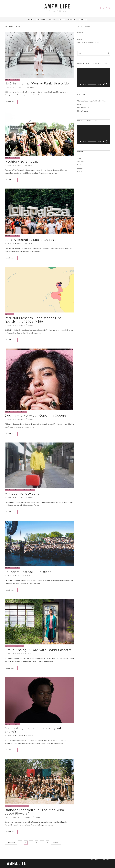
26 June (20, 419)
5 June (19, 576)
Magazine (41, 20)
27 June (20, 325)
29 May (20, 654)
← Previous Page (11, 842)
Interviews (81, 161)
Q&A (22, 646)
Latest (18, 412)
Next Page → (56, 842)
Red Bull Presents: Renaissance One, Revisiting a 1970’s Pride (34, 320)
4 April (28, 817)
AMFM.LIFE (57, 7)
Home (30, 20)
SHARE (31, 87)
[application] (94, 77)
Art (7, 806)
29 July (20, 165)
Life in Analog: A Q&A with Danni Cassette (38, 650)
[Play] (80, 84)
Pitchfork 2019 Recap (22, 162)
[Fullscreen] (107, 84)
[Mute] (104, 84)
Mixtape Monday (22, 490)
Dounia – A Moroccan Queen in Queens (36, 416)
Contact (83, 20)
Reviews (80, 168)
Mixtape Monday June (22, 494)
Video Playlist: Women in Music (88, 43)
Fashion (80, 39)
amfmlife (11, 87)
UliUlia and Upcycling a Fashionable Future (92, 101)
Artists (52, 20)
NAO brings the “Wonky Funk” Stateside (37, 83)
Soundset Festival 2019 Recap (28, 572)
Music (17, 80)
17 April (20, 736)
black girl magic (83, 111)
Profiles (80, 165)
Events (62, 20)
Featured (9, 80)
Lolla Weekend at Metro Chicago (31, 240)
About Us (72, 20)
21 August (21, 87)
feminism (80, 104)
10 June (20, 497)
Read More (11, 102)
